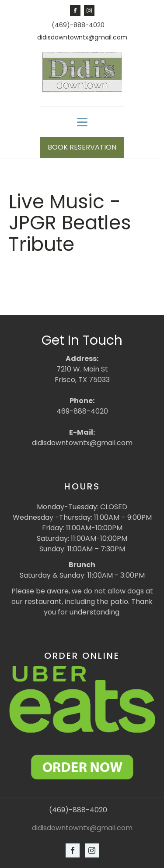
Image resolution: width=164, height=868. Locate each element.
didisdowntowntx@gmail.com (82, 38)
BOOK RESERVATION (82, 147)
